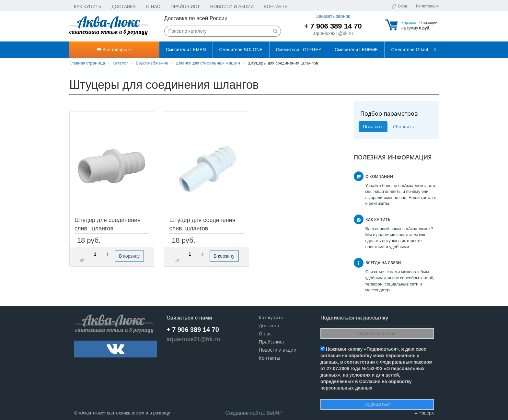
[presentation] (434, 50)
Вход (403, 6)
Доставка (124, 6)
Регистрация (427, 6)
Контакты (276, 6)
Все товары (114, 50)
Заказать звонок (333, 16)
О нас (153, 6)
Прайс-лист (185, 6)
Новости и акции (232, 6)
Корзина (409, 23)
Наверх (424, 413)
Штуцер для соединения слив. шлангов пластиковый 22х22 (202, 228)
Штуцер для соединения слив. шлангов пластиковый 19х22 (108, 228)
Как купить (88, 6)
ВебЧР (254, 413)
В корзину (129, 256)
